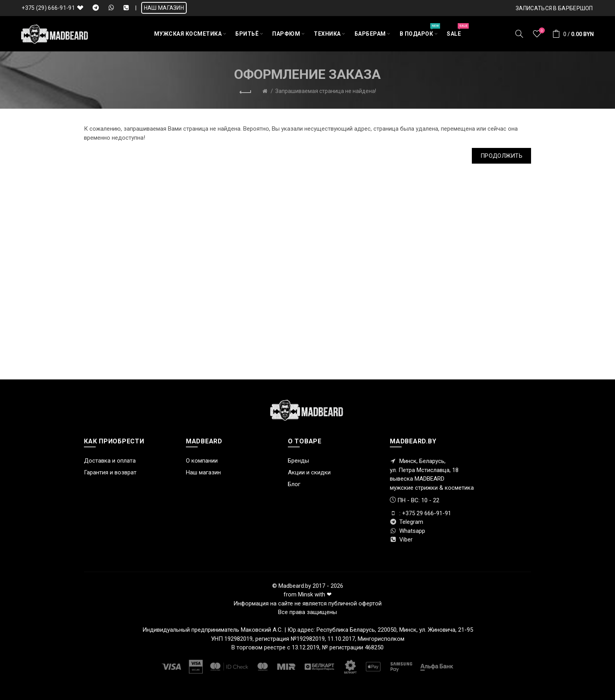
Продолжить (501, 156)
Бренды (298, 461)
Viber (401, 540)
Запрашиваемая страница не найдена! (326, 91)
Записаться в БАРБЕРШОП (554, 8)
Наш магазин (203, 472)
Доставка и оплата (110, 461)
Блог (294, 484)
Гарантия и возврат (110, 472)
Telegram (407, 522)
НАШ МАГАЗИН (164, 8)
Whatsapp (408, 531)
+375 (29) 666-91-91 (48, 8)
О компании (202, 461)
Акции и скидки (309, 472)
